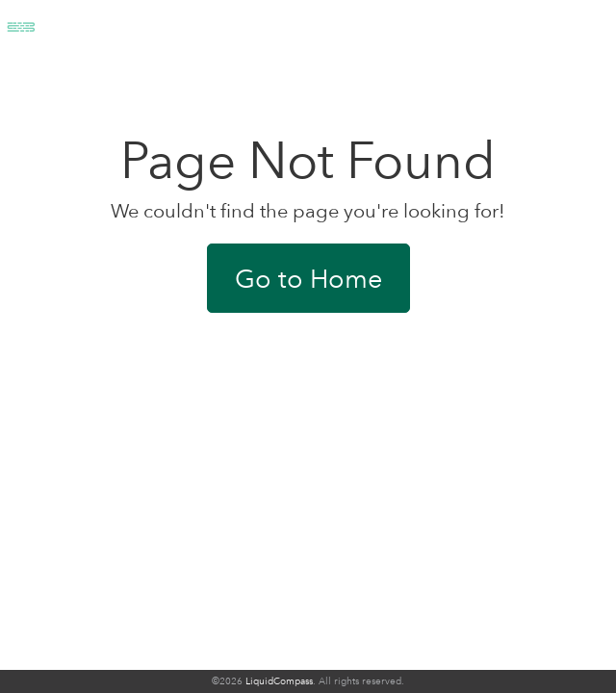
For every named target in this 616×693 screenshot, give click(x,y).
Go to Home (308, 278)
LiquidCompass (279, 681)
